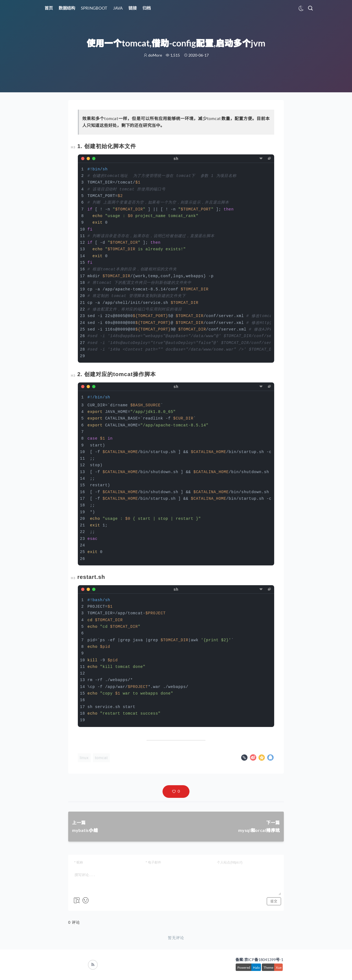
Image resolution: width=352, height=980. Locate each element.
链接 (133, 8)
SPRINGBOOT (94, 8)
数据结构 (67, 8)
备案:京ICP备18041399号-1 (259, 960)
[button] (176, 792)
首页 (49, 8)
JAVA (118, 8)
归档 (147, 8)
